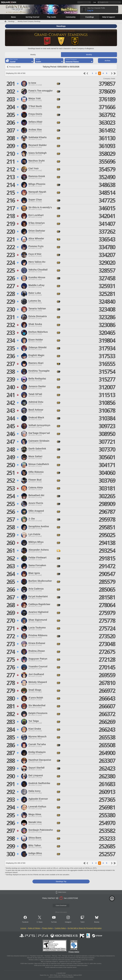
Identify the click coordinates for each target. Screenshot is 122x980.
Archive (108, 61)
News (41, 922)
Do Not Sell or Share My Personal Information (85, 928)
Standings (11, 21)
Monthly (89, 55)
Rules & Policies (34, 928)
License (23, 928)
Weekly (33, 55)
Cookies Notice (60, 928)
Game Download (61, 906)
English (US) (104, 2)
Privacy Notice (47, 928)
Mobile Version (62, 892)
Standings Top (61, 881)
